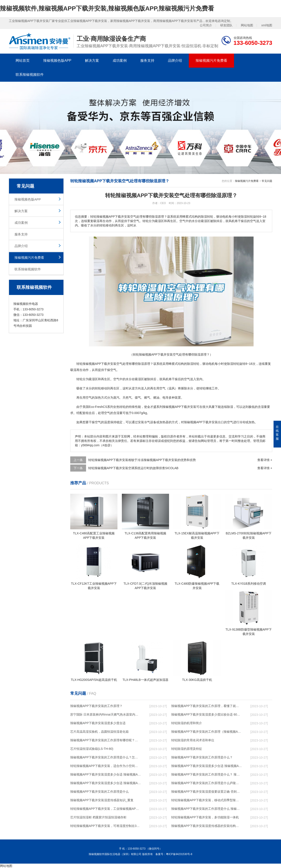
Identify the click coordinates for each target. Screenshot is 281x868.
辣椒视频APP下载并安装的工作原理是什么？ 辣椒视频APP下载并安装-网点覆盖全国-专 (207, 774)
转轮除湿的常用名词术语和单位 (193, 740)
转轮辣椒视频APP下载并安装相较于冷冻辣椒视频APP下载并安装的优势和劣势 (142, 460)
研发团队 (226, 25)
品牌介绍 (175, 61)
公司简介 (206, 25)
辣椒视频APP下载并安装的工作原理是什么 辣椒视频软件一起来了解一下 (207, 809)
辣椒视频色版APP (57, 61)
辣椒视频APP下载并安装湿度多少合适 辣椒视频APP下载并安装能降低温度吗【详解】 (207, 766)
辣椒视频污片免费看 (211, 61)
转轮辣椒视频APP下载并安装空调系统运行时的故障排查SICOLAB (133, 468)
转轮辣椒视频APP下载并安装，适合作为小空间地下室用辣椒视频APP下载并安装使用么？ (106, 766)
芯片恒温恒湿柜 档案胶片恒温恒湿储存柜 (98, 817)
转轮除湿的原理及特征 (187, 749)
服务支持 (147, 61)
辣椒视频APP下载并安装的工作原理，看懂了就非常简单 (207, 706)
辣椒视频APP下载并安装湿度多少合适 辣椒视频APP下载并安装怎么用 (106, 783)
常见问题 (267, 181)
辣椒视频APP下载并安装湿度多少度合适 (98, 723)
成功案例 (120, 61)
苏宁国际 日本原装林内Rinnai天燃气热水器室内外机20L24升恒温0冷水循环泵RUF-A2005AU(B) (106, 714)
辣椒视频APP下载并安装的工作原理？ (96, 706)
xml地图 (267, 25)
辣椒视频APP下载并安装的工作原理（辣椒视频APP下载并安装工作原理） (207, 732)
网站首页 (23, 61)
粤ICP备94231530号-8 (179, 854)
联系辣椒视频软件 (30, 75)
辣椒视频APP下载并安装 (99, 364)
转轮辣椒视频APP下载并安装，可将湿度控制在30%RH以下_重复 (106, 826)
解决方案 (92, 61)
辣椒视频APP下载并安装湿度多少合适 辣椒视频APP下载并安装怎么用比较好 (106, 774)
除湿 (141, 364)
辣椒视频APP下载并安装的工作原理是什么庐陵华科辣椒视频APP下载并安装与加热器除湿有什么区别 (207, 783)
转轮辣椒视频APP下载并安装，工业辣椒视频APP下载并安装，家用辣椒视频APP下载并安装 (106, 809)
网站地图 (247, 25)
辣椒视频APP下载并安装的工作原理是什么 (99, 792)
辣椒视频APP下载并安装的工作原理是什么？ (202, 757)
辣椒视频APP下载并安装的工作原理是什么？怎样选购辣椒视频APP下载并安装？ (106, 757)
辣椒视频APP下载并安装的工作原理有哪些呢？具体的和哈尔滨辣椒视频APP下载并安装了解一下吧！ (106, 740)
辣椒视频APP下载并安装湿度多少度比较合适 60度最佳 (207, 714)
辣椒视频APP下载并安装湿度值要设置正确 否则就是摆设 (207, 792)
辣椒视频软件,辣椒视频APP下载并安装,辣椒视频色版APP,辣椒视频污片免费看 (107, 8)
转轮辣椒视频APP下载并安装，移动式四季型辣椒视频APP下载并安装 (207, 800)
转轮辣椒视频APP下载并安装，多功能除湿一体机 (205, 817)
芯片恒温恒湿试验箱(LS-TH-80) (92, 749)
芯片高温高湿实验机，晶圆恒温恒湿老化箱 (99, 732)
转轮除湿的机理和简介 (187, 723)
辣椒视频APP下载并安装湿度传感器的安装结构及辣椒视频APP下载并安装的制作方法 (207, 826)
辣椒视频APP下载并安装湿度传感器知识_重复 (102, 800)
